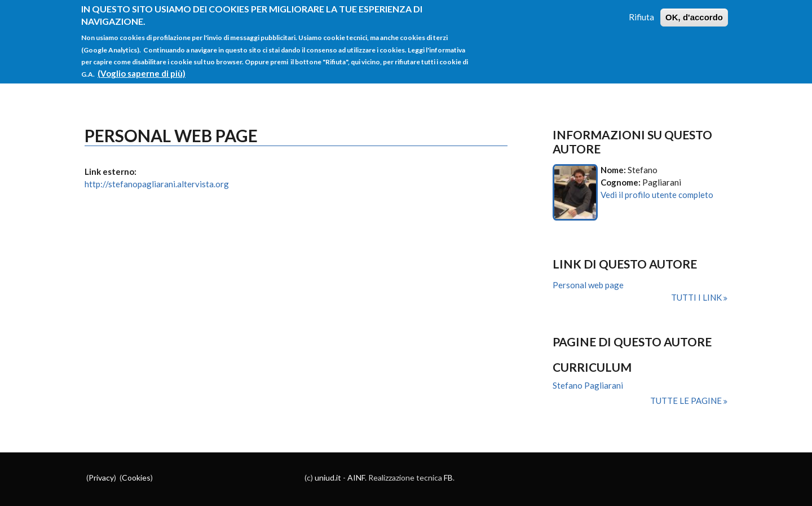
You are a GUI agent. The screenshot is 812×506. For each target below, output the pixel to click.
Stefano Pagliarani (588, 385)
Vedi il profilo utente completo (657, 195)
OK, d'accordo (694, 11)
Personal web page (588, 285)
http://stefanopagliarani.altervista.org (157, 184)
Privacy (101, 478)
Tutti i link (697, 297)
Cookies (136, 478)
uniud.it (328, 478)
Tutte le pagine (687, 401)
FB (448, 478)
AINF (356, 478)
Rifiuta (641, 11)
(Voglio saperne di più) (142, 67)
